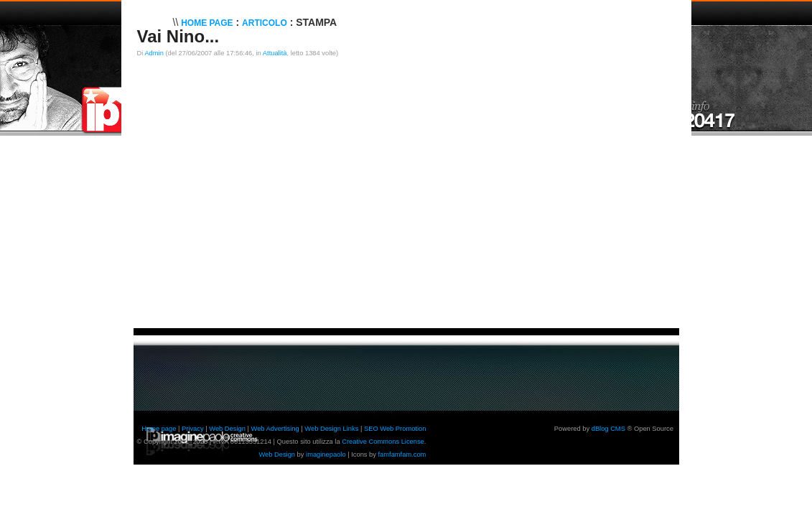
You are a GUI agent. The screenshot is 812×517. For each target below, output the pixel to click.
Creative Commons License (383, 442)
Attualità (275, 53)
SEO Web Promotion (395, 429)
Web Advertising (275, 429)
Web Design (227, 429)
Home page (159, 429)
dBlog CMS (608, 429)
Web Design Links (331, 429)
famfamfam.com (402, 455)
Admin (154, 53)
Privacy (193, 429)
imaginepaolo (326, 455)
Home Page (207, 23)
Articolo (265, 23)
